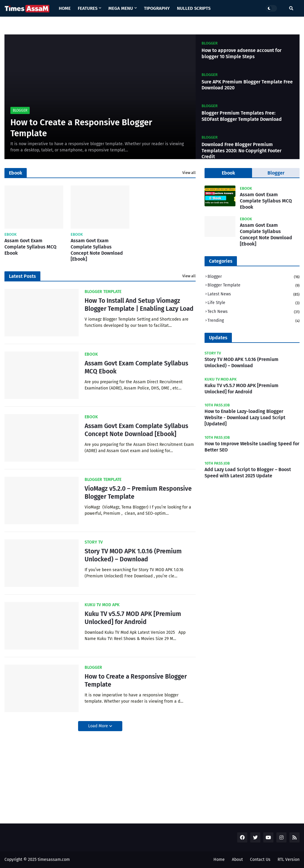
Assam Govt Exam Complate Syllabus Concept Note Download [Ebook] (97, 250)
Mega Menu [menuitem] (121, 8)
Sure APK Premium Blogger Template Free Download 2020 (247, 85)
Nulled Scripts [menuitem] (194, 8)
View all (189, 173)
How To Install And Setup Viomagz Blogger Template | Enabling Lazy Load (139, 305)
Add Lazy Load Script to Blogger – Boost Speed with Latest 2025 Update (248, 473)
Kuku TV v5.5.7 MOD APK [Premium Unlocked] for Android (133, 618)
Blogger (254, 277)
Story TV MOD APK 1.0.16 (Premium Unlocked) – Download (133, 555)
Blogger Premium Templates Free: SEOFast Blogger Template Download (242, 116)
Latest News (254, 295)
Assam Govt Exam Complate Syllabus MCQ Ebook (30, 247)
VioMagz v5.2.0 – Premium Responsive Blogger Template (138, 493)
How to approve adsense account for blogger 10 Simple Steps (242, 53)
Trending (254, 321)
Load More (99, 726)
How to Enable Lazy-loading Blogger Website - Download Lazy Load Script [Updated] (245, 418)
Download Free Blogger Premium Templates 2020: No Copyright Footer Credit (242, 151)
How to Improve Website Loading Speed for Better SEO (252, 447)
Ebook (228, 173)
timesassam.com (54, 860)
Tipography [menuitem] (157, 8)
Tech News (254, 312)
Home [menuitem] (65, 8)
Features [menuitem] (88, 8)
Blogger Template (254, 286)
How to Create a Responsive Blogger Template (81, 128)
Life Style (254, 303)
